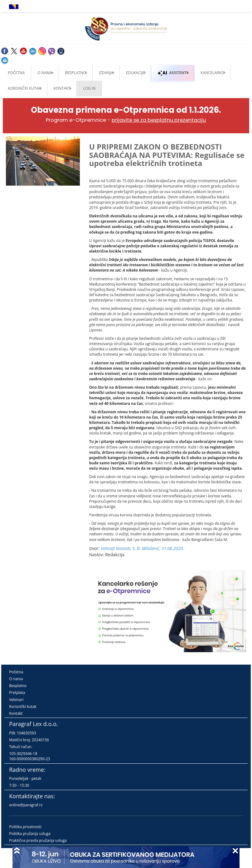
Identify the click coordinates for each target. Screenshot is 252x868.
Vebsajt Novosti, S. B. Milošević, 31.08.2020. (142, 548)
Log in (89, 88)
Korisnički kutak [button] (24, 88)
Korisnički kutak (23, 707)
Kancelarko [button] (212, 73)
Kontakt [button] (62, 88)
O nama (45, 73)
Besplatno (76, 73)
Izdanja (106, 73)
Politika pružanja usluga (30, 834)
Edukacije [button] (135, 73)
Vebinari (16, 700)
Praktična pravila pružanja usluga (38, 840)
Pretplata (17, 693)
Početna (16, 73)
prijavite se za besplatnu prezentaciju (159, 120)
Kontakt (16, 713)
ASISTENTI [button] (173, 73)
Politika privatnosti (25, 827)
